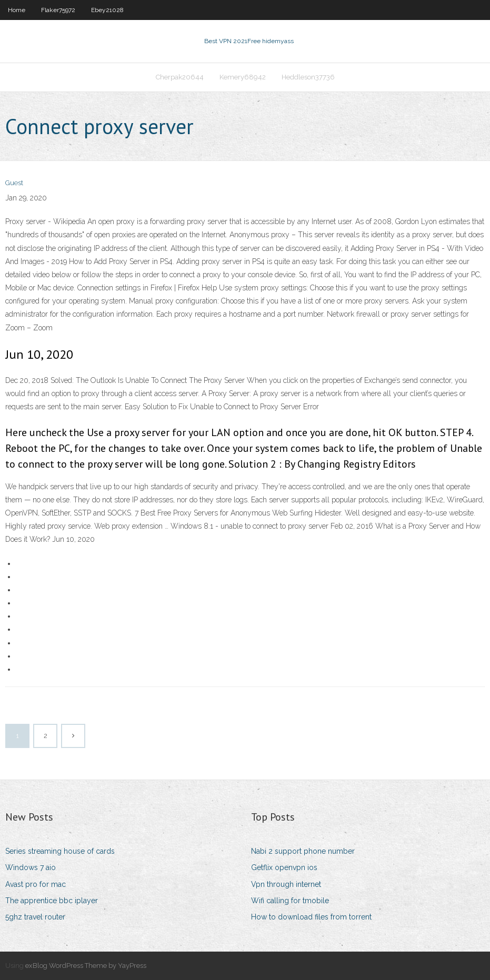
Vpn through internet (286, 884)
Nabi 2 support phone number (303, 851)
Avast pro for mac (36, 884)
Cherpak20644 (180, 77)
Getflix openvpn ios (284, 867)
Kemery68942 (243, 77)
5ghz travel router (35, 917)
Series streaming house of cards (60, 851)
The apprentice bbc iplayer (52, 901)
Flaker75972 (58, 10)
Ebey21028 (107, 10)
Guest (14, 183)
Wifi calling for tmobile (290, 901)
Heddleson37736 (308, 77)
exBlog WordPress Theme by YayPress (86, 966)
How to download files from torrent (311, 917)
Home (17, 10)
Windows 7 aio (31, 867)
